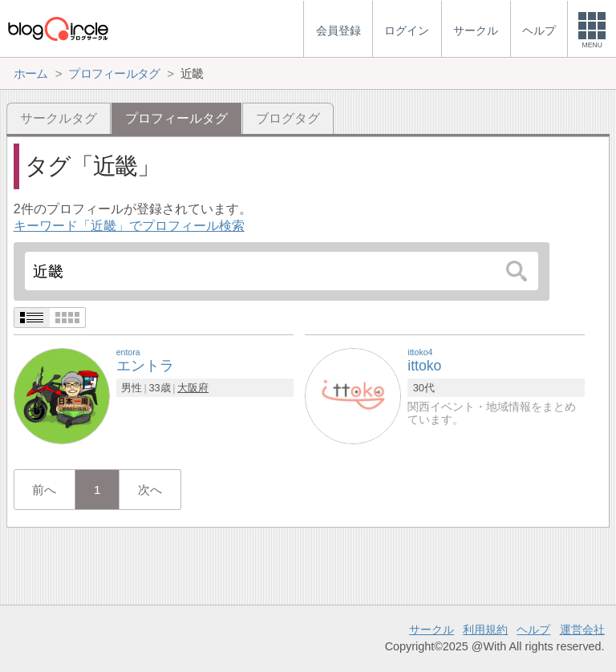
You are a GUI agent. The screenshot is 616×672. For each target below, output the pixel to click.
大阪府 (193, 388)
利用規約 (485, 629)
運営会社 (582, 629)
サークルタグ (59, 118)
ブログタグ (288, 118)
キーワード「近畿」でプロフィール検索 (129, 226)
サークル (432, 629)
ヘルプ (533, 629)
